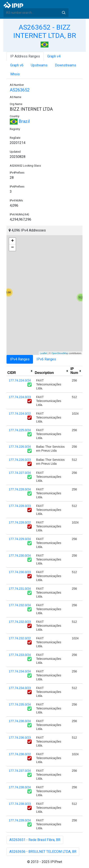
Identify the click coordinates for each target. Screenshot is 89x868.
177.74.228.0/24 (20, 489)
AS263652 (20, 90)
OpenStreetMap (60, 353)
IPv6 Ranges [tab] (46, 359)
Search (64, 13)
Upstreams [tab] (39, 65)
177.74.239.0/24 (20, 820)
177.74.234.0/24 (20, 671)
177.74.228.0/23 (20, 506)
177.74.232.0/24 (20, 605)
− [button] (12, 248)
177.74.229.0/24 (20, 539)
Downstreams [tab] (66, 65)
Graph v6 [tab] (17, 65)
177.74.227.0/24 (20, 473)
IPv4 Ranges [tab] (20, 359)
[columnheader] (20, 371)
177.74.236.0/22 (20, 754)
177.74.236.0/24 (20, 721)
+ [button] (12, 241)
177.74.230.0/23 (20, 572)
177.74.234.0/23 (20, 688)
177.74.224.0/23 (20, 397)
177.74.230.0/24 (20, 556)
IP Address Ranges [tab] (25, 56)
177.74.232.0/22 (20, 638)
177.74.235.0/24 (20, 704)
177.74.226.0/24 (20, 447)
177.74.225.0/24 (20, 430)
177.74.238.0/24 (20, 787)
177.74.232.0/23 (20, 622)
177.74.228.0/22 (20, 522)
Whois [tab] (15, 74)
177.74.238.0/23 (20, 804)
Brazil (20, 121)
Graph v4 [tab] (54, 56)
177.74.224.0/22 (20, 414)
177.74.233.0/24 (20, 655)
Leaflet (44, 353)
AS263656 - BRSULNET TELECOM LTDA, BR (43, 852)
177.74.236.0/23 (20, 738)
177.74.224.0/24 (20, 380)
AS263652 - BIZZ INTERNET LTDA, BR (45, 31)
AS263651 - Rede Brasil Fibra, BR (35, 840)
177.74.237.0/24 (20, 771)
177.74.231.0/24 (20, 589)
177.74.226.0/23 (20, 460)
